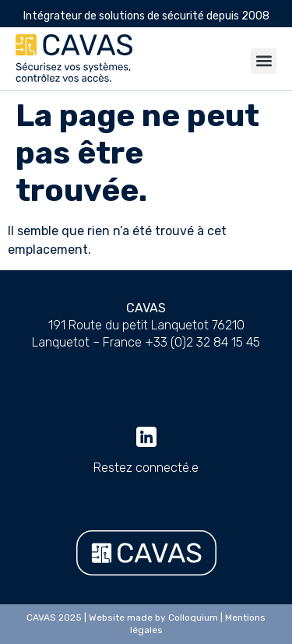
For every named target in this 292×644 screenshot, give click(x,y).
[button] (264, 61)
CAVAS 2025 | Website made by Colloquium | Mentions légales (146, 624)
